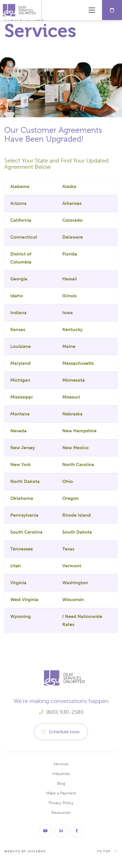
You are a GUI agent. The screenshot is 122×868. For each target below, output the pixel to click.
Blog (61, 783)
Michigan (20, 380)
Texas (68, 549)
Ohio (68, 481)
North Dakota (25, 481)
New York (21, 464)
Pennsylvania (24, 515)
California (21, 220)
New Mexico (75, 448)
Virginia (18, 583)
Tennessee (22, 549)
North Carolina (78, 464)
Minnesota (74, 380)
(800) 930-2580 (65, 712)
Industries (61, 774)
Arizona (18, 203)
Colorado (72, 220)
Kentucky (72, 329)
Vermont (72, 566)
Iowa (68, 313)
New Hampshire (79, 431)
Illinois (69, 296)
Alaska (69, 186)
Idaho (17, 296)
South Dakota (77, 532)
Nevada (18, 431)
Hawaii (70, 279)
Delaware (73, 237)
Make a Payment (61, 793)
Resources (61, 813)
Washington (75, 583)
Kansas (18, 329)
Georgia (19, 279)
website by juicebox (25, 851)
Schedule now (64, 732)
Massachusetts (78, 363)
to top (104, 851)
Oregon (71, 498)
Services (61, 764)
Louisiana (21, 346)
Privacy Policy (61, 803)
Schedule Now (112, 10)
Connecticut (24, 237)
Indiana (18, 313)
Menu (92, 10)
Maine (69, 346)
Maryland (20, 363)
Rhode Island (77, 515)
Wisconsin (73, 600)
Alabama (20, 186)
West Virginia (24, 600)
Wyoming (21, 616)
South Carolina (26, 532)
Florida (70, 254)
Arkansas (72, 203)
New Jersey (23, 448)
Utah (16, 566)
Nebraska (72, 414)
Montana (20, 414)
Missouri (71, 397)
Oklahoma (22, 498)
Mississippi (21, 397)
